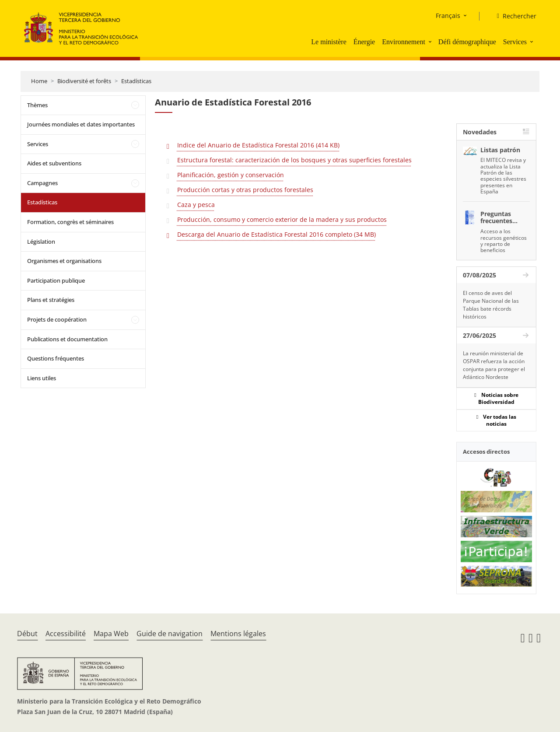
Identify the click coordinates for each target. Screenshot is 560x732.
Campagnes (42, 183)
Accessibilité (66, 634)
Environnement (404, 42)
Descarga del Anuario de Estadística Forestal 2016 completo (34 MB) (276, 234)
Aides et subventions (54, 163)
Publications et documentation (67, 339)
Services (515, 42)
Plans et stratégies (51, 300)
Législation (41, 242)
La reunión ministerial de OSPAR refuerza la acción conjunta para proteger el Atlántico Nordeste (494, 365)
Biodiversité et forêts (84, 81)
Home (39, 81)
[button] (431, 42)
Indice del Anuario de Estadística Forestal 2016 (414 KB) (258, 145)
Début (27, 634)
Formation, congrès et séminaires (70, 222)
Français (448, 16)
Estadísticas (136, 81)
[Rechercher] (513, 16)
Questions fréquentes (56, 358)
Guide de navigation (170, 634)
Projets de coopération (57, 319)
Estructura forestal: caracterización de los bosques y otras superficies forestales (294, 160)
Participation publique (56, 280)
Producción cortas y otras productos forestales (245, 190)
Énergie (364, 42)
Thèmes (37, 105)
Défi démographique (467, 42)
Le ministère (329, 42)
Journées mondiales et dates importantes (81, 124)
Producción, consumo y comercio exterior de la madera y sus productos (282, 219)
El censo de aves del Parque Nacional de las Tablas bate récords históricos (491, 305)
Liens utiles (42, 378)
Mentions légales (238, 634)
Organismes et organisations (64, 261)
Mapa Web (111, 634)
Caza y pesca (196, 205)
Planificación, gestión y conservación (231, 175)
